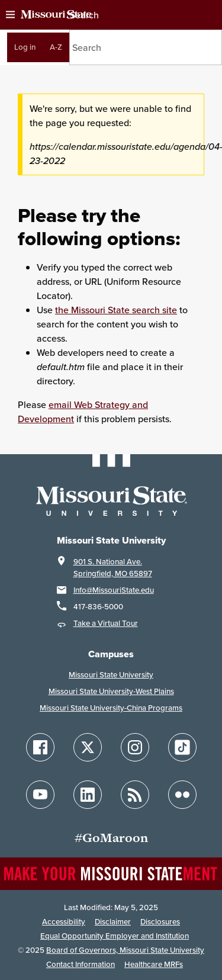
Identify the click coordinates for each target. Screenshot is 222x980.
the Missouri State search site (116, 310)
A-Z (56, 47)
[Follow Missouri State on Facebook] (40, 747)
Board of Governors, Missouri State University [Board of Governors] (125, 950)
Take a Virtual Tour (106, 623)
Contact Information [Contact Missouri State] (81, 964)
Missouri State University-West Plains (111, 691)
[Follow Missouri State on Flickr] (182, 795)
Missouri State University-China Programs (111, 708)
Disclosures (160, 922)
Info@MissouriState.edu (114, 590)
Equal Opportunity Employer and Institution (115, 936)
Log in (25, 47)
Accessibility (64, 922)
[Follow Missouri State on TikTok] (182, 747)
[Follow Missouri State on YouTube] (40, 795)
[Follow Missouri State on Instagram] (135, 747)
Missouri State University (111, 675)
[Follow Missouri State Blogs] (135, 795)
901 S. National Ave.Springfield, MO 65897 (113, 568)
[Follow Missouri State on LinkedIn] (88, 795)
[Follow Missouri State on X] (88, 747)
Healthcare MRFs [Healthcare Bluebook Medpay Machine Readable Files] (154, 964)
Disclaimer (113, 922)
